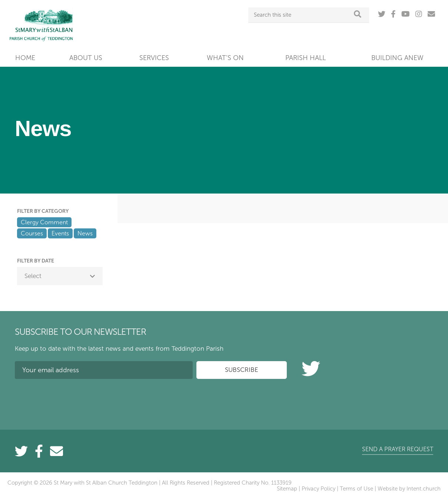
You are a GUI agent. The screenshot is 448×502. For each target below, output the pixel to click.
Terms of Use (356, 489)
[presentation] (71, 399)
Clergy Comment (44, 222)
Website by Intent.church (409, 489)
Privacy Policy (318, 489)
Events (60, 233)
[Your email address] (104, 370)
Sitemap (287, 489)
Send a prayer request (398, 449)
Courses (32, 233)
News (85, 233)
